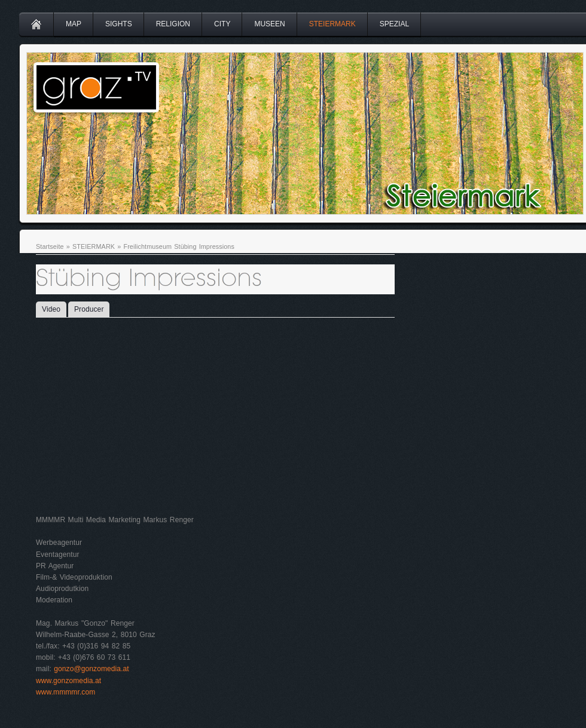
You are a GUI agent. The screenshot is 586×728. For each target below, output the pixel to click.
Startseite (50, 246)
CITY (222, 24)
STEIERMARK (332, 24)
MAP (74, 24)
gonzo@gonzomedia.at (91, 669)
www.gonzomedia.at (68, 681)
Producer (89, 309)
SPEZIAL (394, 24)
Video (51, 309)
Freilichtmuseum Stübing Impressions (179, 246)
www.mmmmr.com (65, 692)
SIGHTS (119, 24)
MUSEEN (269, 24)
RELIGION (173, 24)
